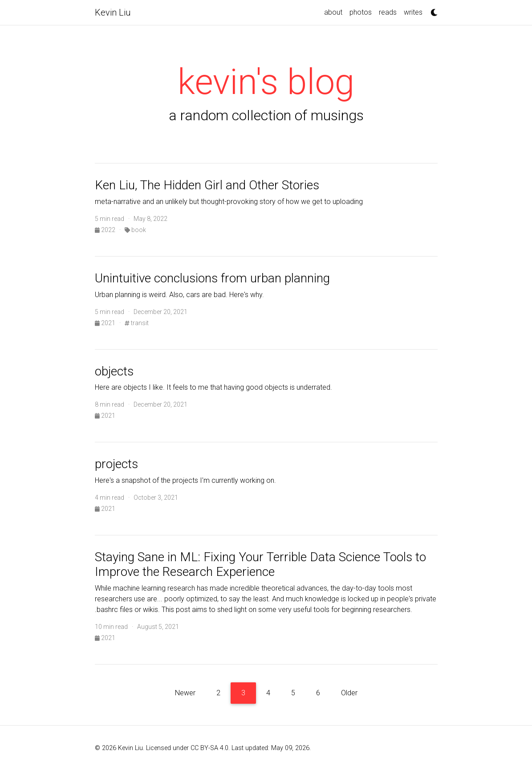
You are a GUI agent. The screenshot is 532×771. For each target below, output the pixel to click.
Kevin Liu (113, 12)
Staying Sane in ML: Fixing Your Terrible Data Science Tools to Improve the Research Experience (260, 565)
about (333, 12)
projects (116, 464)
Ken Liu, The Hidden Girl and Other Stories (207, 185)
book (135, 230)
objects (114, 371)
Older (349, 693)
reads (388, 12)
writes (413, 12)
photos (361, 12)
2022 (106, 230)
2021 (106, 323)
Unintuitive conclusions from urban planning (212, 278)
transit (137, 323)
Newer (185, 693)
